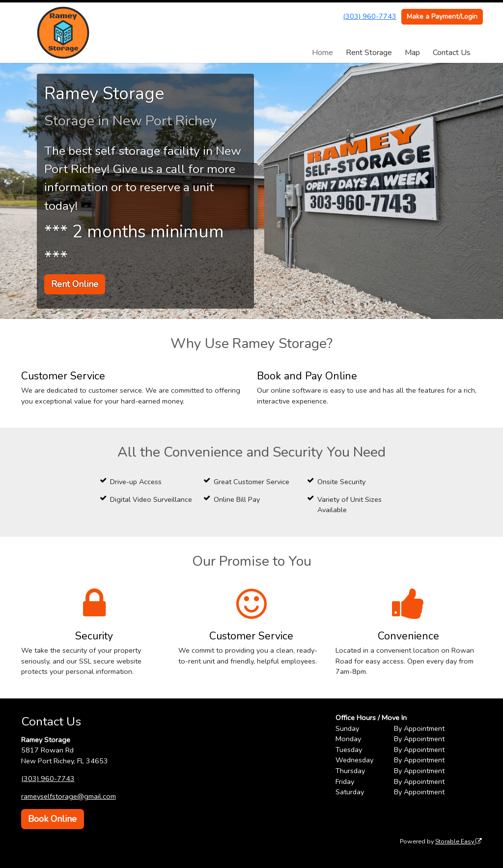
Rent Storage (369, 53)
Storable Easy (459, 841)
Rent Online (75, 284)
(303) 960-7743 (370, 16)
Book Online (52, 819)
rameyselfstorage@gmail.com (69, 796)
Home (322, 53)
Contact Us (452, 53)
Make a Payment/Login (442, 16)
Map (412, 53)
